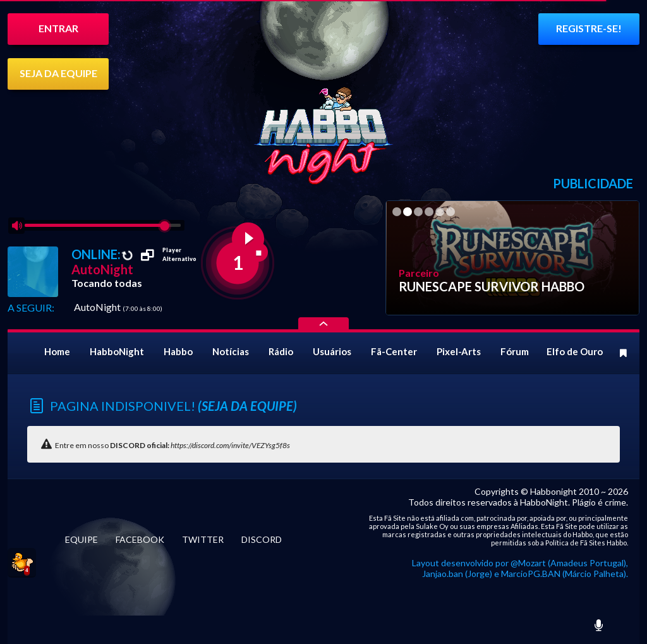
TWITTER (203, 539)
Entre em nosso (172, 445)
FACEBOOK (140, 539)
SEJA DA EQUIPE (58, 73)
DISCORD (262, 539)
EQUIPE (82, 539)
